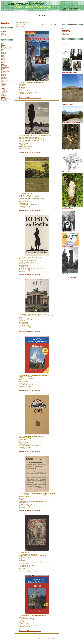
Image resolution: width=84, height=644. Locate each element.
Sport (3, 82)
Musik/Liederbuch (5, 71)
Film (2, 49)
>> (57, 24)
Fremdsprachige (5, 51)
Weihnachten (4, 36)
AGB (63, 28)
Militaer (3, 70)
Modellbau (4, 31)
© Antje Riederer (72, 277)
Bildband (4, 87)
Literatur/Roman (5, 67)
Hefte (3, 55)
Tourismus (4, 85)
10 (55, 24)
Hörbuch (3, 58)
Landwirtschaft (5, 65)
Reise (4, 90)
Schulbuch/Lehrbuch (6, 80)
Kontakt (72, 21)
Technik (3, 83)
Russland (4, 76)
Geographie (4, 52)
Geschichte (4, 54)
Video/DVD (4, 96)
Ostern (3, 33)
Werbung (3, 97)
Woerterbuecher (5, 98)
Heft (3, 88)
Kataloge (3, 60)
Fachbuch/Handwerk (6, 48)
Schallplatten (4, 79)
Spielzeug (4, 34)
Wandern (4, 93)
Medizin (3, 68)
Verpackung (64, 33)
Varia (3, 94)
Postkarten (4, 74)
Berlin (3, 46)
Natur (3, 73)
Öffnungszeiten (65, 35)
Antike (3, 43)
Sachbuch (4, 77)
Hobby (3, 57)
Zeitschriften (4, 100)
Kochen (3, 63)
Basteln (3, 45)
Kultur (3, 64)
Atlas (3, 86)
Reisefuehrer (5, 91)
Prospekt (4, 89)
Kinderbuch (4, 61)
